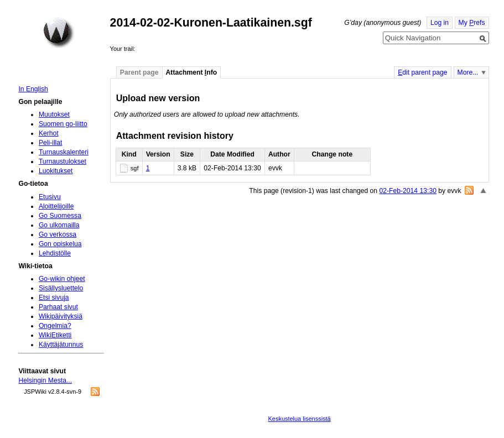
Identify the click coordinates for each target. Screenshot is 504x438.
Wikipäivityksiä (61, 316)
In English (33, 89)
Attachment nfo (192, 72)
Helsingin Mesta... (45, 380)
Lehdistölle (55, 253)
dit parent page (422, 72)
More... (468, 72)
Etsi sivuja (54, 298)
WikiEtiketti (55, 335)
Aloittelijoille (56, 206)
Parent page (139, 72)
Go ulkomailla (59, 225)
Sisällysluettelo (61, 288)
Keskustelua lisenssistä (300, 419)
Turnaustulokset (63, 161)
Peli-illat (51, 143)
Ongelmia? (55, 326)
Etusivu (50, 197)
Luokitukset (56, 171)
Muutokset (54, 114)
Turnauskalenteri (64, 152)
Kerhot (49, 133)
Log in (440, 23)
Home (59, 33)
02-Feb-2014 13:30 (408, 191)
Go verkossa (58, 234)
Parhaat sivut (58, 307)
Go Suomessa (60, 216)
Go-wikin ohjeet (62, 279)
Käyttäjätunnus (61, 345)
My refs (472, 23)
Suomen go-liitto (63, 124)
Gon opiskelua (60, 244)
